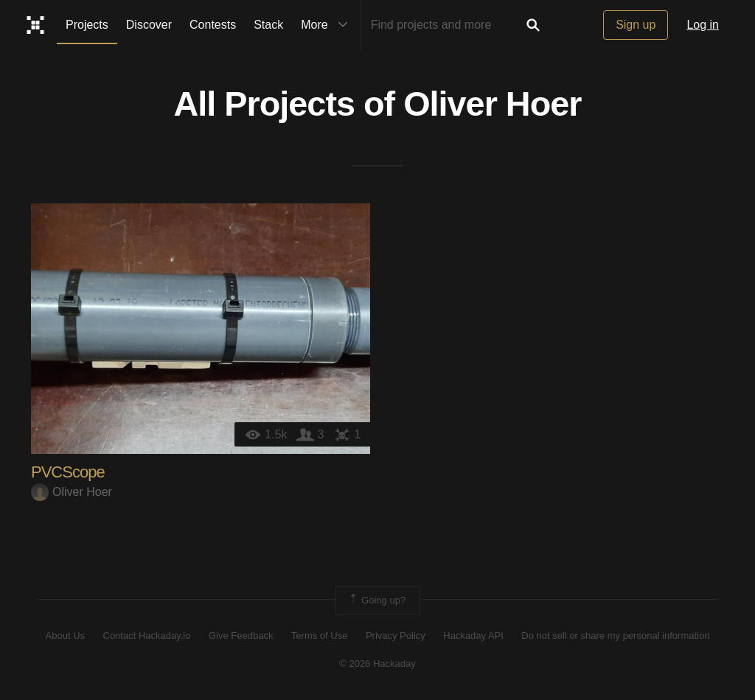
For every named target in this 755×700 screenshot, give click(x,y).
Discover (149, 25)
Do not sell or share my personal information (615, 636)
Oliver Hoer (492, 104)
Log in (703, 25)
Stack (268, 25)
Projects (87, 25)
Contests (213, 25)
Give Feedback (241, 636)
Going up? (377, 601)
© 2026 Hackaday (377, 664)
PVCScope (68, 472)
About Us (65, 636)
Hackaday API (473, 636)
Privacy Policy (396, 636)
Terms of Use (320, 636)
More (327, 25)
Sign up (636, 25)
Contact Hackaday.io (147, 636)
